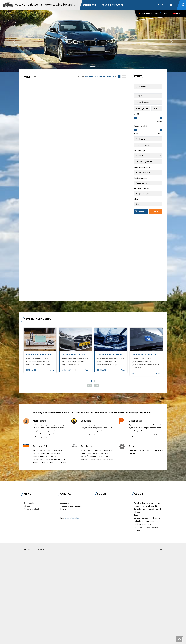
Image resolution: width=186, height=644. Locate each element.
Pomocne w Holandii (112, 5)
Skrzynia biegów (142, 189)
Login (165, 13)
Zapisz (154, 211)
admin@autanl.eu (164, 5)
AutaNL (159, 550)
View (52, 370)
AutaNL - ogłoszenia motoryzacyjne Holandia (45, 4)
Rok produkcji (141, 126)
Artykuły (27, 506)
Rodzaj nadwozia (142, 167)
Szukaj (140, 211)
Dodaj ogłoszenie (150, 13)
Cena (137, 114)
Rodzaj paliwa (141, 178)
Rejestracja (139, 151)
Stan (136, 199)
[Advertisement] (148, 257)
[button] (14, 41)
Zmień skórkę (90, 5)
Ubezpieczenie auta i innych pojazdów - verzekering (123, 355)
